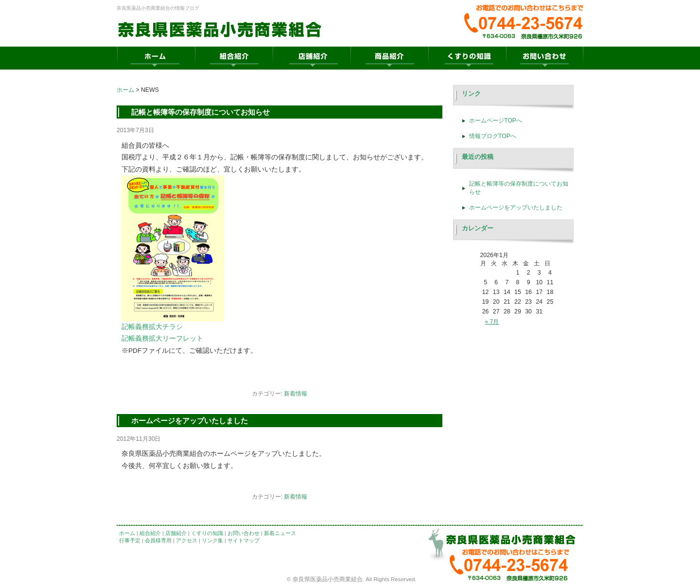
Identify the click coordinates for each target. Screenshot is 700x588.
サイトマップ (244, 540)
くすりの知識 (207, 533)
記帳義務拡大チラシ (152, 327)
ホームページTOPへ (496, 121)
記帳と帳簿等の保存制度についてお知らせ (201, 112)
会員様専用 (158, 540)
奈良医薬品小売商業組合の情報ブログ (158, 8)
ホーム (125, 90)
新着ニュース (280, 533)
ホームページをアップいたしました (190, 421)
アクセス (187, 540)
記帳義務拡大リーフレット (162, 338)
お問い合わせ (244, 533)
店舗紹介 (176, 533)
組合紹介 (150, 533)
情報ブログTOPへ (493, 136)
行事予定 (130, 540)
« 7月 (492, 322)
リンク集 (212, 540)
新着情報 (296, 394)
